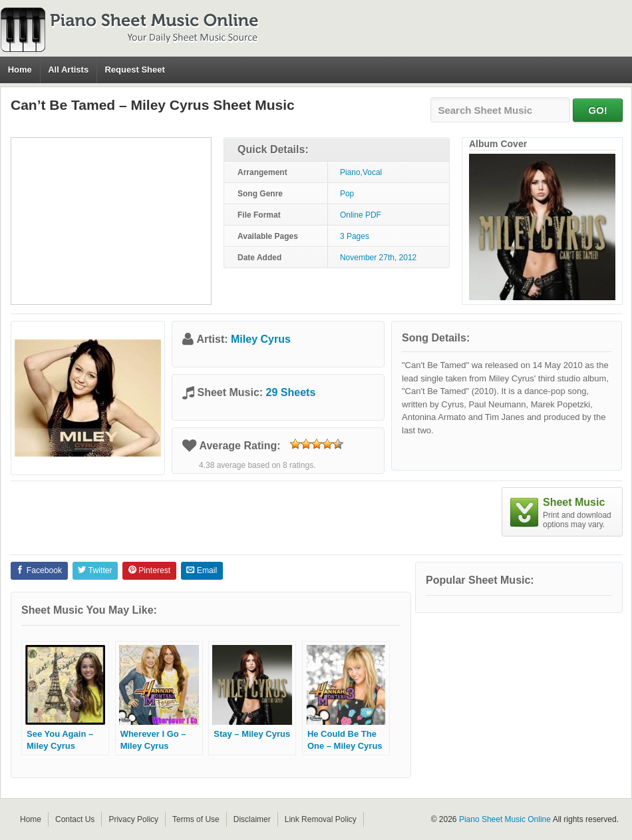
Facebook (39, 570)
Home (20, 70)
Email (202, 570)
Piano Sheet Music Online (505, 819)
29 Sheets (291, 392)
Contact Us (75, 819)
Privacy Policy (133, 819)
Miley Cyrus (261, 339)
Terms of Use (196, 819)
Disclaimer (252, 819)
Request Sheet (134, 70)
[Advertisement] (111, 221)
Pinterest (149, 570)
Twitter (95, 570)
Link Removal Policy (321, 819)
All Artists (68, 70)
